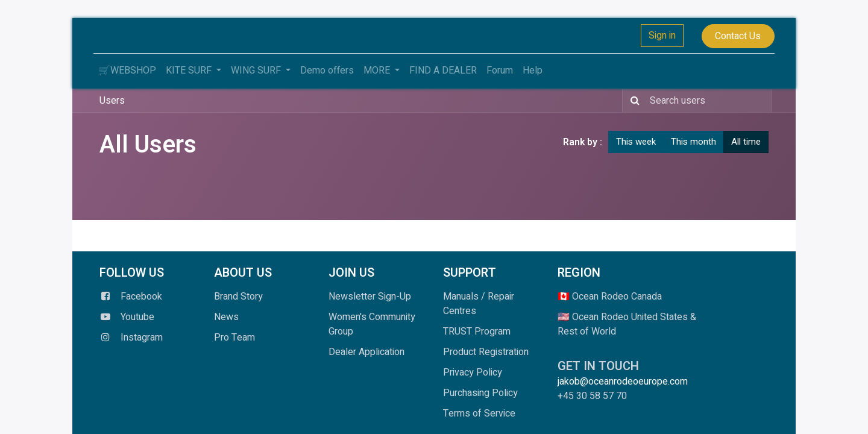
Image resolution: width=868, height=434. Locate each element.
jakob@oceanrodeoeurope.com (625, 382)
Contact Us (738, 36)
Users (112, 101)
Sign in (662, 36)
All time (746, 142)
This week (636, 142)
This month (693, 142)
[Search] (633, 101)
